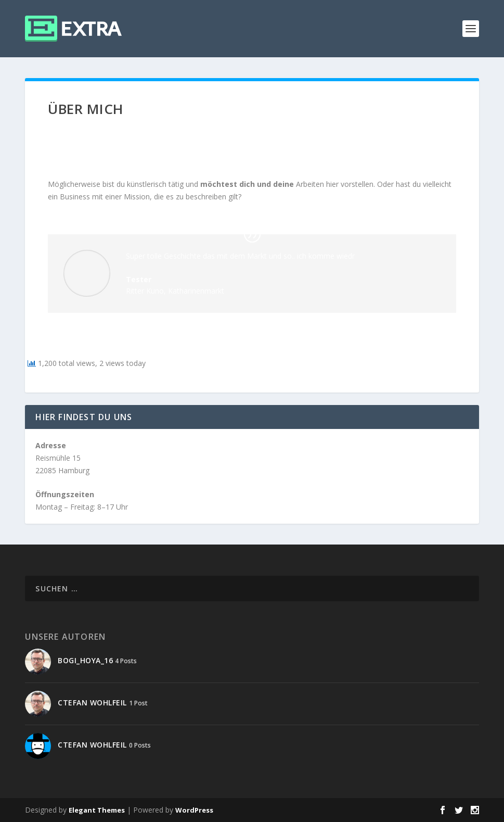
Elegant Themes (97, 810)
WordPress (194, 810)
